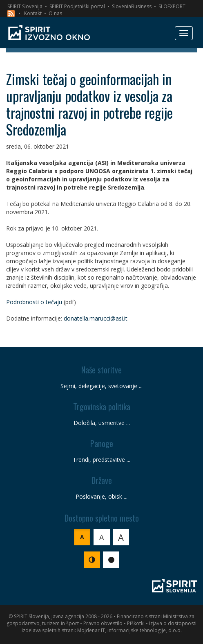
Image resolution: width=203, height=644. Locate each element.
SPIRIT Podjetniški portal (77, 6)
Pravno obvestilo (103, 623)
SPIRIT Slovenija (25, 6)
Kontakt (33, 13)
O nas (55, 13)
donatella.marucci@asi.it (96, 318)
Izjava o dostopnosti (173, 623)
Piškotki (136, 623)
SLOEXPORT (172, 6)
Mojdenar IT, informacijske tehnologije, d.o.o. (129, 630)
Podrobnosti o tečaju (34, 302)
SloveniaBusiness (132, 6)
